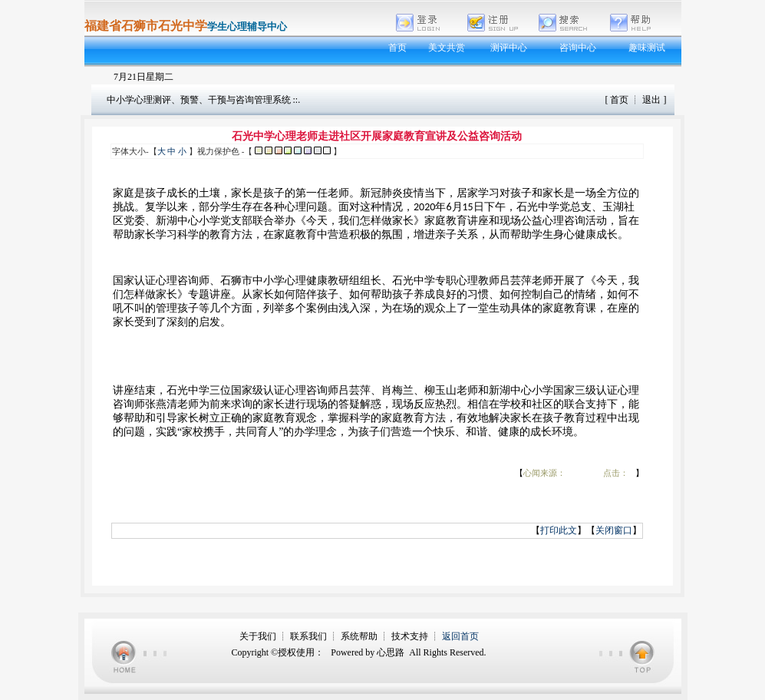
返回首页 (460, 636)
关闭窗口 (614, 530)
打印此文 (559, 530)
